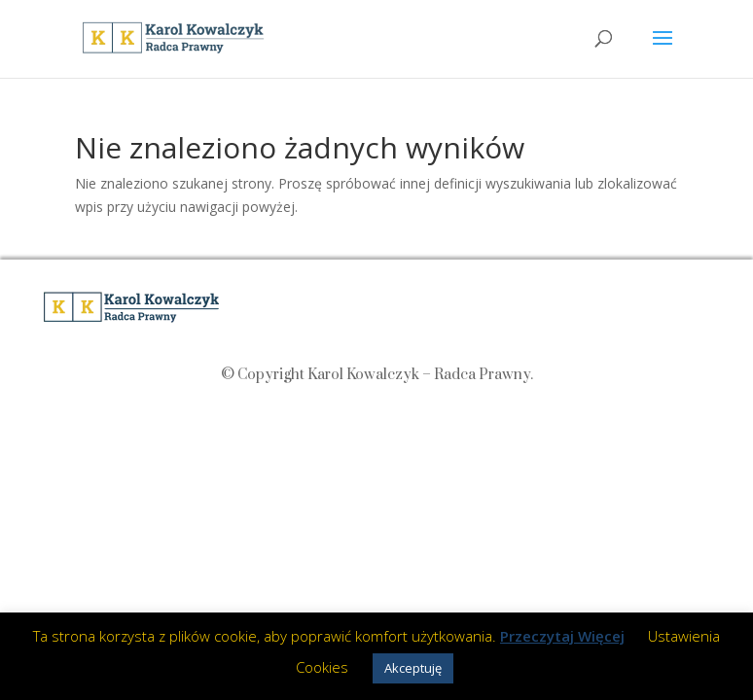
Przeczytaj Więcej (562, 636)
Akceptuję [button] (413, 668)
